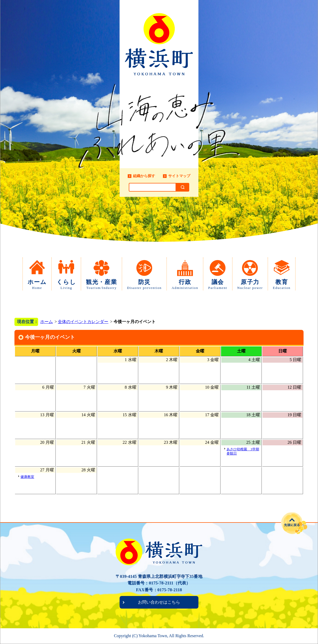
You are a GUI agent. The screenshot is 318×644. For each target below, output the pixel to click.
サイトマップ (179, 176)
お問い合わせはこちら (159, 602)
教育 (282, 284)
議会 (218, 284)
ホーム (37, 284)
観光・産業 (101, 284)
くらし (66, 284)
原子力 (250, 284)
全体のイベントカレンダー (83, 322)
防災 (144, 284)
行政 (185, 284)
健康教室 (27, 477)
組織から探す (144, 176)
